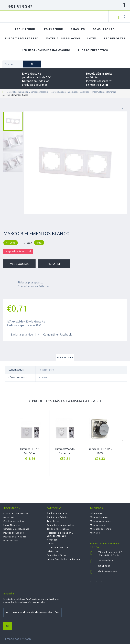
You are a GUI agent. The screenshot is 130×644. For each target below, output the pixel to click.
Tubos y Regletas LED (22, 38)
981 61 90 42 (20, 7)
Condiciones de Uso (14, 521)
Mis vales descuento (101, 521)
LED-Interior (25, 29)
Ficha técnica (65, 357)
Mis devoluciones (99, 517)
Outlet (50, 544)
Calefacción (53, 551)
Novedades (53, 540)
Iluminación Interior (57, 513)
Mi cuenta (97, 508)
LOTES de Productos (57, 548)
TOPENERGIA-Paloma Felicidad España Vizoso (26, 17)
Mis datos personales (101, 529)
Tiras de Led (53, 521)
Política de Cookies (14, 533)
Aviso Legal (9, 517)
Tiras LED (78, 29)
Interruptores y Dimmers (104, 92)
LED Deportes (115, 38)
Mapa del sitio (11, 541)
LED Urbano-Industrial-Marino (46, 50)
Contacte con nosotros (16, 513)
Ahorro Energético (93, 50)
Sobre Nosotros (12, 525)
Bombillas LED (104, 29)
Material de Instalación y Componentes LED (27, 92)
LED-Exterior (53, 29)
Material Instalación (63, 38)
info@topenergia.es (107, 571)
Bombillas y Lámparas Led (60, 525)
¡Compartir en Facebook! (57, 335)
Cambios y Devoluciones (16, 529)
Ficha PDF (54, 264)
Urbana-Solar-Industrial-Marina (63, 559)
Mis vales (95, 533)
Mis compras (97, 513)
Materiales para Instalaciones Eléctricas (70, 92)
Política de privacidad (15, 537)
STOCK (28, 243)
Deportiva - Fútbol (57, 555)
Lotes (92, 38)
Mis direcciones (98, 525)
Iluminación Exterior (58, 517)
